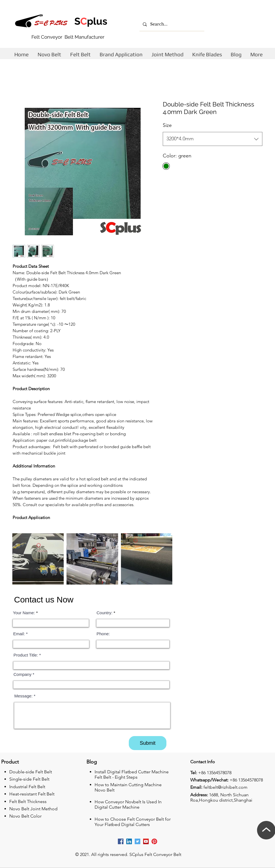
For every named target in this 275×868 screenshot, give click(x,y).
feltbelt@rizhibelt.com (225, 787)
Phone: (103, 634)
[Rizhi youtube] (146, 841)
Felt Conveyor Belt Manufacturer (68, 37)
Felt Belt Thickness (28, 801)
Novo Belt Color (25, 816)
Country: (105, 613)
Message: (24, 696)
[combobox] (213, 139)
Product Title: (26, 655)
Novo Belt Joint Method (33, 809)
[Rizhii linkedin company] (129, 841)
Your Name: (24, 613)
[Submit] (148, 743)
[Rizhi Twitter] (137, 841)
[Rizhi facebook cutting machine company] (121, 841)
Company (22, 674)
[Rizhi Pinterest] (154, 841)
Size (167, 125)
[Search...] (171, 24)
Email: (19, 634)
